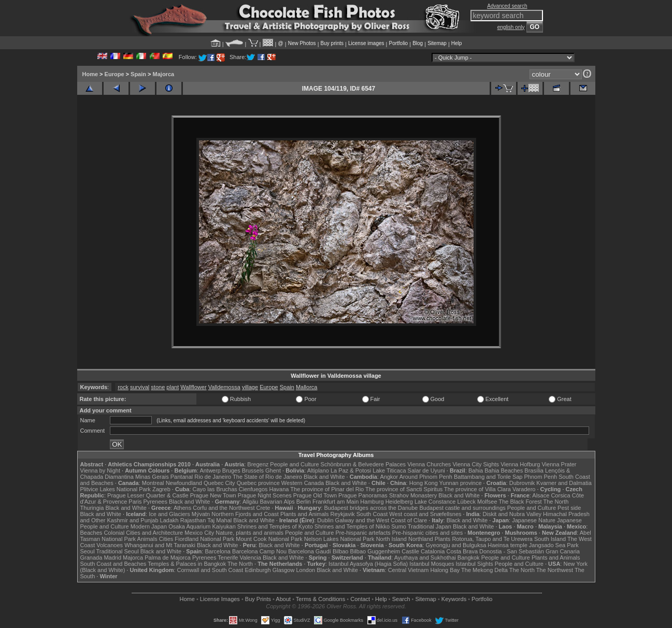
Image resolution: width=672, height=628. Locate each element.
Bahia (476, 470)
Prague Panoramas (363, 495)
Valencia (251, 558)
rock (123, 387)
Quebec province (258, 483)
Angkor (389, 477)
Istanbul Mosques (432, 564)
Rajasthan (193, 520)
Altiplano (318, 470)
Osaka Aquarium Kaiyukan (202, 526)
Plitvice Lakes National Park (116, 489)
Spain (138, 74)
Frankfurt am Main (335, 502)
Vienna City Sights (476, 464)
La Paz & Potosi (351, 470)
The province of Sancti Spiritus (404, 489)
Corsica (560, 495)
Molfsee (487, 502)
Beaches (91, 533)
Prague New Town (213, 495)
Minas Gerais (152, 477)
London (305, 570)
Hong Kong (424, 483)
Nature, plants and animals (249, 533)
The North (556, 502)
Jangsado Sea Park (554, 545)
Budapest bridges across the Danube (371, 508)
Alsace (541, 495)
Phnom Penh (541, 477)
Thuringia (92, 508)
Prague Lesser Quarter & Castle (148, 495)
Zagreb (161, 489)
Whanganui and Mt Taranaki (160, 545)
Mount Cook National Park (269, 539)
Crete (263, 508)
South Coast (372, 514)
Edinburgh (258, 570)
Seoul (88, 551)
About (283, 599)
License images (366, 43)
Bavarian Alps (277, 502)
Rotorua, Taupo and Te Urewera (492, 539)
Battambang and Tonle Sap (488, 477)
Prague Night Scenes (265, 495)
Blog (418, 43)
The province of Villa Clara (477, 489)
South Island (550, 539)
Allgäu (251, 502)
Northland (421, 539)
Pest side (569, 508)
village (250, 387)
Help (457, 43)
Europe (115, 74)
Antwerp (210, 470)
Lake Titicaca (389, 470)
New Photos (302, 43)
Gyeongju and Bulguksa (456, 545)
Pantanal (182, 477)
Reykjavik (343, 514)
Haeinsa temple (507, 545)
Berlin (304, 502)
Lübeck (466, 502)
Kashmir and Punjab (132, 520)
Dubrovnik (522, 483)
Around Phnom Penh (426, 477)
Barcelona (218, 551)
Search (401, 599)
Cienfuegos (253, 489)
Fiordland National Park (204, 539)
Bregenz (258, 464)
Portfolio (398, 43)
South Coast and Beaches (113, 564)
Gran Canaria (563, 551)
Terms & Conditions (320, 599)
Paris (135, 502)
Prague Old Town (315, 495)
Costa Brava (462, 551)
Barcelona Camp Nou (259, 551)
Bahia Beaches (504, 470)
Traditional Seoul (118, 551)
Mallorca (307, 387)
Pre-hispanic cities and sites (427, 533)
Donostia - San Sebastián (512, 551)
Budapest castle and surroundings (462, 508)
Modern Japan (149, 526)
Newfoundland (184, 483)
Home (90, 74)
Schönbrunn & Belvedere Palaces (363, 464)
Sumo (399, 526)
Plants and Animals (305, 514)
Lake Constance (435, 502)
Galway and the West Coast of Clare (381, 520)
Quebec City (219, 483)
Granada (91, 558)
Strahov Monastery (413, 495)
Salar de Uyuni (426, 470)
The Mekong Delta (484, 570)
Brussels (253, 470)
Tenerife (228, 558)
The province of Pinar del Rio (327, 489)
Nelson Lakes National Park (339, 539)
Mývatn (201, 514)
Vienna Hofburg (520, 464)
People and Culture (294, 464)
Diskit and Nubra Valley (512, 514)
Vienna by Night (100, 470)
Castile (410, 551)
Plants (443, 539)
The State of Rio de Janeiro (267, 477)
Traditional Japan (430, 526)
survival (140, 387)
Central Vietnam (409, 570)
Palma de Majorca (168, 558)
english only (511, 27)
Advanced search (507, 6)
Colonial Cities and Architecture (143, 533)
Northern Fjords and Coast (245, 514)
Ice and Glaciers (169, 514)
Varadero (524, 489)
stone (158, 387)
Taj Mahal (219, 520)
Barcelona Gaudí (310, 551)
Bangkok (469, 558)
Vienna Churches (429, 464)
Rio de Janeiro (213, 477)
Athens (182, 508)
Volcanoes (110, 545)
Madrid (112, 558)
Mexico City (199, 533)
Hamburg (372, 502)
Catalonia (433, 551)
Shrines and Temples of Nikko (352, 526)
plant (173, 387)
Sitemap (437, 43)
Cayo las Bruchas (215, 489)
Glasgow (284, 570)
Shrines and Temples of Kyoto (275, 526)
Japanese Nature (534, 520)
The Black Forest (520, 502)
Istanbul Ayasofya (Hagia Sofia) (368, 564)
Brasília (534, 470)
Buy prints (332, 43)
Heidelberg (399, 502)
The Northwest (555, 570)
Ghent (273, 470)
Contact (360, 599)
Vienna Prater (559, 464)
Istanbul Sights (475, 564)
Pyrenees (155, 502)
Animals (147, 539)
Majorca (164, 74)
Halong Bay (445, 570)
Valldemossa (224, 387)
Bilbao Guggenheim (375, 551)
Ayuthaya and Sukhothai (425, 558)
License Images (220, 599)
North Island (391, 539)
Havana (279, 489)
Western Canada (303, 483)
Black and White (324, 477)
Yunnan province (461, 483)
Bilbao (341, 551)
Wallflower (193, 387)
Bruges (231, 470)
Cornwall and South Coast (210, 570)
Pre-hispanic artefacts (363, 533)
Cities (166, 539)
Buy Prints (258, 599)
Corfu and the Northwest (224, 508)
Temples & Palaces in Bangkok (187, 564)
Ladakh (169, 520)
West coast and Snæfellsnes (425, 514)
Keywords (454, 599)
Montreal (153, 483)
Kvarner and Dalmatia (564, 483)
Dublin (325, 520)
